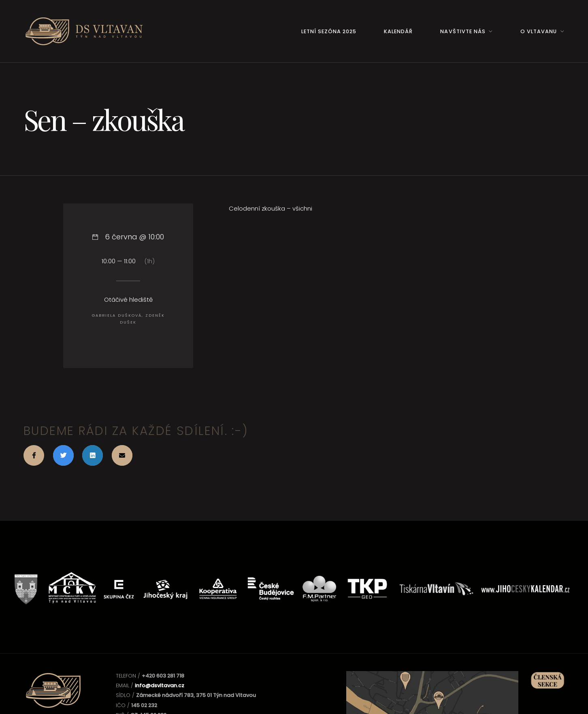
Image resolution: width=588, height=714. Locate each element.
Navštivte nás (463, 31)
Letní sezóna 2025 (329, 31)
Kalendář (398, 31)
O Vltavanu (539, 31)
